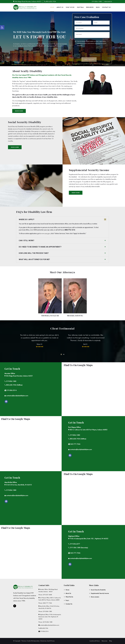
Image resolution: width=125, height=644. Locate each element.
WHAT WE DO (70, 7)
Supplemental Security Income (100, 593)
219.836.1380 (97, 1)
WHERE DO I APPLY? (27, 219)
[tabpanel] (40, 339)
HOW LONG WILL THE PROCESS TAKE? (34, 253)
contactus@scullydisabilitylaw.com (29, 449)
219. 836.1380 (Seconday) (27, 548)
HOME (52, 7)
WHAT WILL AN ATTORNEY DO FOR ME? (34, 259)
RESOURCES (108, 2)
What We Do (69, 597)
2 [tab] (64, 354)
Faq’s (67, 600)
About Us (68, 593)
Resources (104, 641)
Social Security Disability (98, 590)
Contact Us (69, 604)
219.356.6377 (23, 544)
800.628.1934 (51, 1)
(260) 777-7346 (47, 603)
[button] (15, 147)
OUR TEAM (80, 7)
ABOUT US (60, 7)
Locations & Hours (95, 641)
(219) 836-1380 (47, 611)
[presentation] (87, 52)
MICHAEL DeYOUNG (75, 316)
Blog (111, 641)
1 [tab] (61, 354)
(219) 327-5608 (47, 595)
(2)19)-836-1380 (48, 622)
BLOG (98, 7)
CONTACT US (106, 7)
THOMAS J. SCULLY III (50, 316)
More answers (95, 597)
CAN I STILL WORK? (26, 241)
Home (67, 590)
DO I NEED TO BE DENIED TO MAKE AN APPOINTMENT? (40, 247)
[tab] (63, 219)
